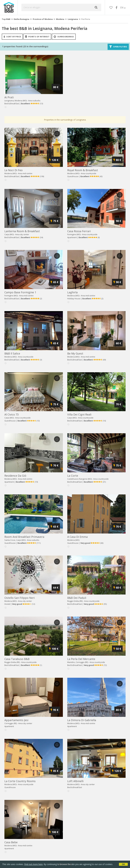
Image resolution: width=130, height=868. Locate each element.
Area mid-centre (25, 173)
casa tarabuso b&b (17, 659)
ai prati (9, 97)
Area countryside (89, 173)
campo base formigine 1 (20, 292)
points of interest (37, 37)
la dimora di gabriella (82, 720)
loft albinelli (75, 781)
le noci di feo (14, 170)
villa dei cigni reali (79, 414)
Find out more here (33, 864)
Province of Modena (43, 19)
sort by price (12, 37)
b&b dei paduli (77, 598)
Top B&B (6, 19)
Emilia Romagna (21, 19)
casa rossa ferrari (79, 231)
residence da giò (15, 476)
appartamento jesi (16, 720)
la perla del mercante (81, 659)
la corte (73, 476)
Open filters (118, 47)
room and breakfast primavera (24, 537)
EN (123, 8)
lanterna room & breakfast (22, 231)
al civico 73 (12, 414)
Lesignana (73, 19)
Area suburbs (34, 101)
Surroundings (64, 37)
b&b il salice (12, 353)
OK (123, 864)
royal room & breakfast (83, 170)
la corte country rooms (20, 781)
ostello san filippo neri (20, 598)
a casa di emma (77, 537)
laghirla (72, 292)
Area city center (22, 234)
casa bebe (11, 842)
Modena (60, 19)
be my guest (75, 353)
